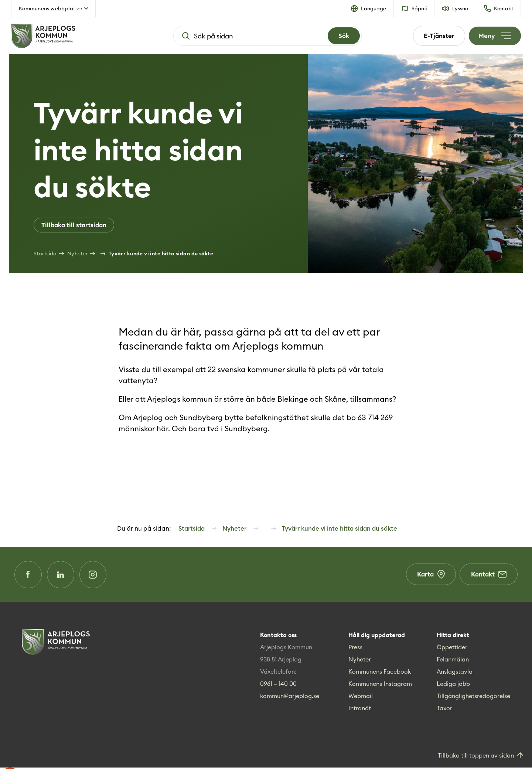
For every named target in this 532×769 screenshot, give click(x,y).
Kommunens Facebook (380, 673)
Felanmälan (453, 661)
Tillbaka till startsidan (74, 225)
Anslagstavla (455, 673)
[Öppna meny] (494, 36)
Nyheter (360, 661)
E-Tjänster (438, 36)
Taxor (444, 710)
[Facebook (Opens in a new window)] (28, 576)
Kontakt (488, 576)
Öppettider (452, 649)
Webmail (361, 697)
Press (355, 649)
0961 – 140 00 (278, 685)
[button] (369, 8)
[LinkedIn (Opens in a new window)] (62, 576)
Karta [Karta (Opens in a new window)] (430, 576)
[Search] (343, 36)
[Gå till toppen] (481, 757)
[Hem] (66, 36)
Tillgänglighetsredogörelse (473, 697)
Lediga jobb (453, 685)
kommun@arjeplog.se (290, 697)
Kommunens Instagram (380, 685)
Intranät (360, 710)
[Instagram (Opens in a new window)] (95, 576)
